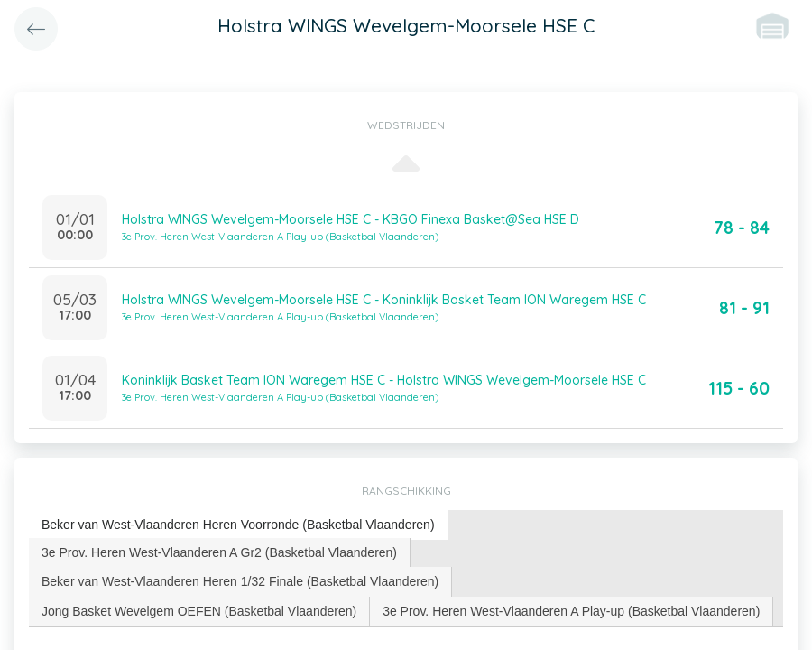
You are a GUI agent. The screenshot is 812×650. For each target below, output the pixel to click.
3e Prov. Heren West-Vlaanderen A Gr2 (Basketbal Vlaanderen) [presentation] (219, 552)
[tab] (239, 525)
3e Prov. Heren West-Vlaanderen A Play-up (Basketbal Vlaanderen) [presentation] (571, 611)
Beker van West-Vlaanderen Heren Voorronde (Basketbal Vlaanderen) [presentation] (238, 525)
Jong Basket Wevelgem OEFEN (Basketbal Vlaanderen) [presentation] (199, 611)
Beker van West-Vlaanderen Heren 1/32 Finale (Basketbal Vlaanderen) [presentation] (240, 581)
